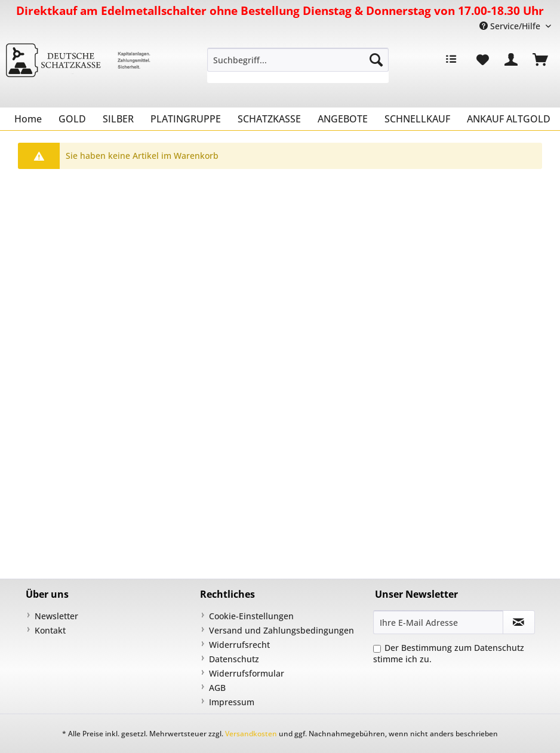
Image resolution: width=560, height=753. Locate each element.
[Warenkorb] (541, 60)
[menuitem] (298, 65)
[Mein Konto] (512, 60)
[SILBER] (118, 119)
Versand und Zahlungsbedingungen (281, 630)
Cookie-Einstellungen (251, 616)
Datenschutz (234, 659)
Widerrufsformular (247, 673)
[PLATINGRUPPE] (186, 119)
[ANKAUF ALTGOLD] (509, 119)
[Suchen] (376, 60)
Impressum (232, 702)
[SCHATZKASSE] (269, 119)
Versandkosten (251, 734)
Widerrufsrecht (239, 645)
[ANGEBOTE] (343, 119)
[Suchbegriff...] (298, 60)
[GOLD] (72, 119)
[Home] (28, 119)
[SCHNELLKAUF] (417, 119)
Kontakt (50, 630)
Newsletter (56, 616)
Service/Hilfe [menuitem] (511, 26)
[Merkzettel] (482, 60)
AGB (217, 688)
